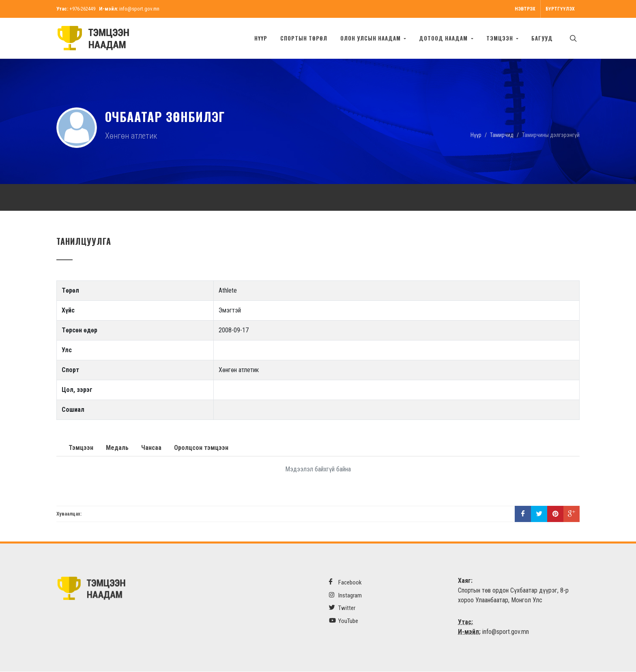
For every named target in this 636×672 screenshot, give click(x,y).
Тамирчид (502, 135)
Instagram (345, 596)
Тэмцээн (81, 448)
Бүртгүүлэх (560, 9)
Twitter (342, 608)
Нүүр (261, 38)
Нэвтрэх (525, 9)
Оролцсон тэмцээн (201, 448)
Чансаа (151, 448)
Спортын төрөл (304, 38)
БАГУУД (542, 38)
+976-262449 (82, 9)
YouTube (344, 621)
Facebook (345, 583)
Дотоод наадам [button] (444, 38)
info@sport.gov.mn (139, 9)
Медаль (117, 448)
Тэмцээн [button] (501, 38)
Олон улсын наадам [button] (371, 38)
